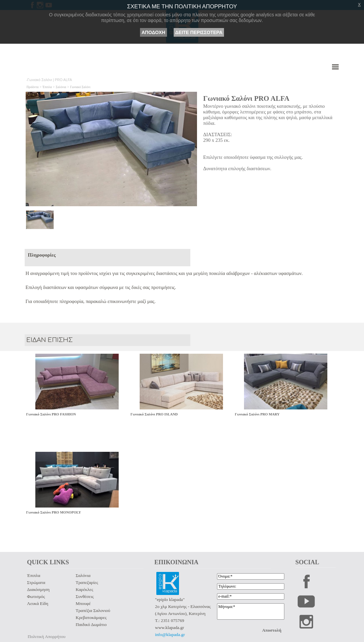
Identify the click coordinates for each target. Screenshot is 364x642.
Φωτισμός (36, 596)
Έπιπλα (47, 87)
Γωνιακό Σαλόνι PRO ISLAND (154, 414)
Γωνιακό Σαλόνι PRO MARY (257, 414)
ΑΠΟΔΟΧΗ (153, 32)
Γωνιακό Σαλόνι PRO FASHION (51, 414)
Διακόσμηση (38, 589)
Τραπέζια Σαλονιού (93, 610)
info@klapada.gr (170, 634)
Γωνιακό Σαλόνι (80, 87)
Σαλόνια (61, 87)
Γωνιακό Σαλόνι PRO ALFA (246, 98)
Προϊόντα (33, 87)
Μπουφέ (83, 603)
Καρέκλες (84, 589)
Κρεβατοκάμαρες (91, 617)
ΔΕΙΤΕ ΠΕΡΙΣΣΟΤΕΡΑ (199, 32)
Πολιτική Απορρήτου (46, 636)
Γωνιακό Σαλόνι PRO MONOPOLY (54, 512)
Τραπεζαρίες (87, 582)
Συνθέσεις (85, 596)
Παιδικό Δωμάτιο (91, 624)
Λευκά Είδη (38, 603)
